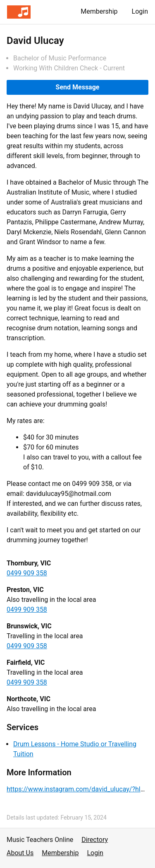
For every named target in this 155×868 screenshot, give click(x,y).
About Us (20, 853)
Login (140, 11)
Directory (95, 840)
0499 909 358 (27, 573)
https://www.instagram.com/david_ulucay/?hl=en (79, 789)
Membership (99, 11)
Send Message (78, 87)
